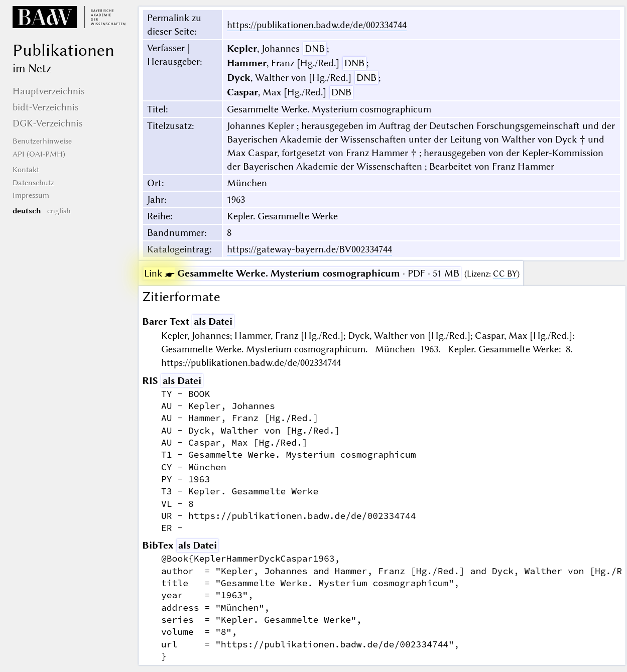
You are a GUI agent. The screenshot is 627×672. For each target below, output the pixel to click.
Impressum (31, 195)
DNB (315, 48)
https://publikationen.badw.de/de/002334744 (317, 25)
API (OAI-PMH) (39, 154)
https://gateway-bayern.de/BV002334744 (309, 249)
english (59, 211)
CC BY (505, 274)
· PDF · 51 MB (302, 273)
